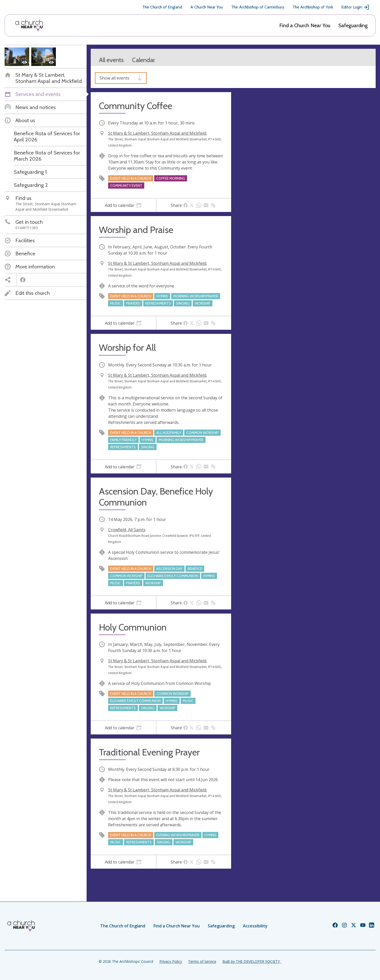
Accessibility (255, 926)
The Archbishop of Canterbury (258, 7)
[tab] (123, 205)
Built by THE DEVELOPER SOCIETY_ (252, 961)
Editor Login (355, 7)
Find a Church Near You (305, 25)
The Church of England (162, 7)
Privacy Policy (171, 961)
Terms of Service (202, 961)
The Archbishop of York (313, 7)
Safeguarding (353, 25)
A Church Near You (207, 7)
